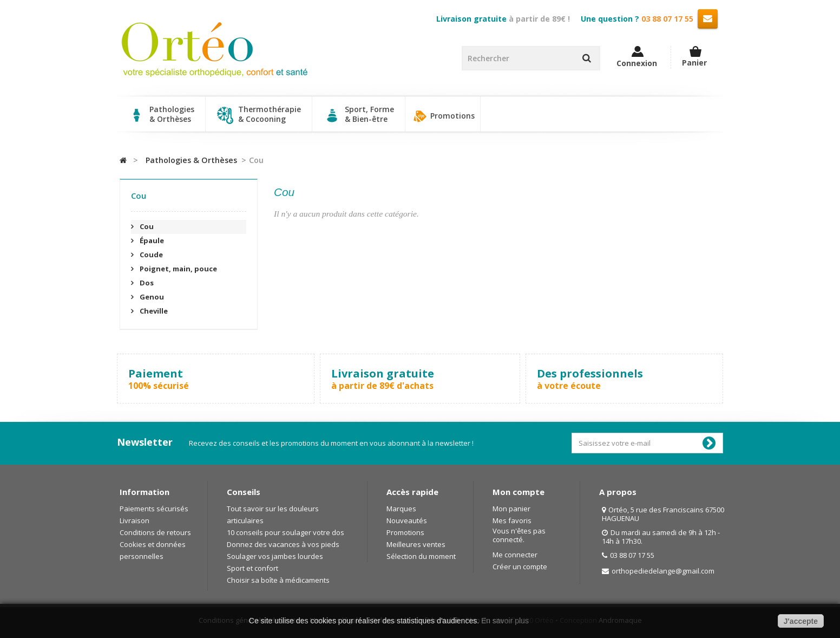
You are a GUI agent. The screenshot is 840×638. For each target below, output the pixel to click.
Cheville (153, 311)
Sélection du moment (421, 556)
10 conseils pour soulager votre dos (286, 532)
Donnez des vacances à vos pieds (283, 544)
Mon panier (511, 509)
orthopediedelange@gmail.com (663, 571)
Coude (150, 255)
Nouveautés (407, 520)
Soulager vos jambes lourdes (275, 556)
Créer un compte (520, 567)
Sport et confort (252, 568)
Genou (151, 297)
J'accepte (801, 621)
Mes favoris (512, 520)
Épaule (151, 240)
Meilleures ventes (416, 544)
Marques (401, 509)
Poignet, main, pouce (178, 269)
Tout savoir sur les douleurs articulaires (273, 515)
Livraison (134, 520)
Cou (146, 226)
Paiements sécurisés (154, 509)
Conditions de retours (155, 532)
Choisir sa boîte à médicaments (278, 580)
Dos (146, 283)
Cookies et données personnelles (153, 550)
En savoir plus (505, 621)
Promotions (443, 116)
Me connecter (515, 555)
